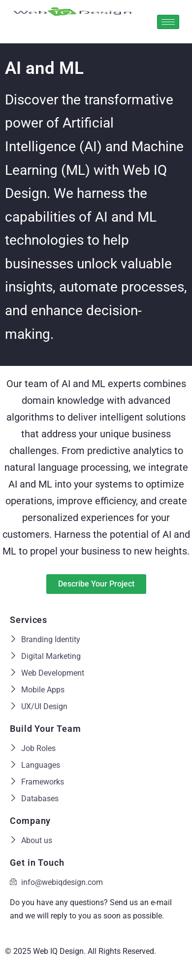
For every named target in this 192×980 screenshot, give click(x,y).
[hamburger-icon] (168, 22)
